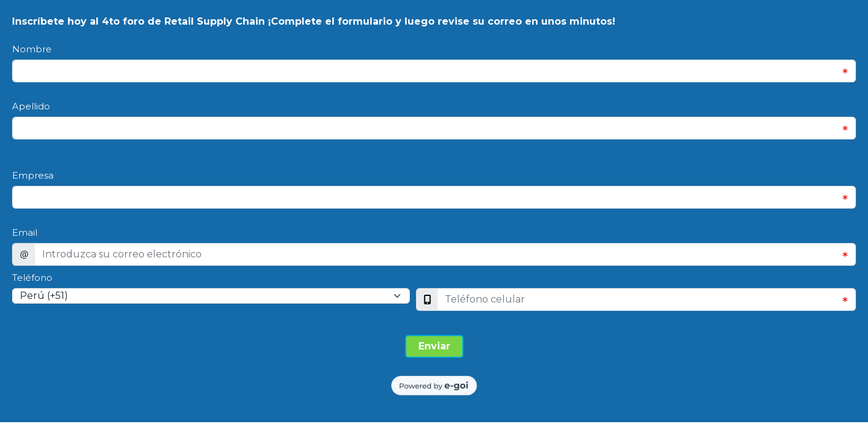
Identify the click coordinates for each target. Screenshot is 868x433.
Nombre (32, 49)
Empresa (33, 175)
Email (25, 232)
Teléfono (32, 278)
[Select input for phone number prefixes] (211, 296)
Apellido (31, 106)
